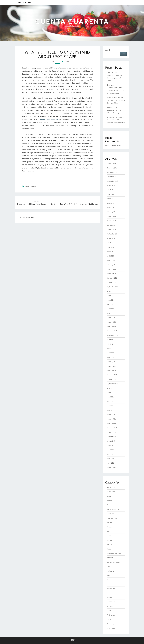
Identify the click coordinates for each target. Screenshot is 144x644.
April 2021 (110, 406)
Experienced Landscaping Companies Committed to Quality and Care (116, 100)
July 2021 (110, 392)
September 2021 (112, 384)
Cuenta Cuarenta (25, 2)
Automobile (111, 492)
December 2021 (112, 370)
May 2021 (110, 401)
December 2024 (112, 221)
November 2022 (112, 331)
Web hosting (111, 628)
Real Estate (111, 589)
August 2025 (111, 185)
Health (109, 545)
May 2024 (110, 252)
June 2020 (110, 450)
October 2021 (111, 379)
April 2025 (110, 203)
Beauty (109, 496)
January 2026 (111, 163)
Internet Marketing (113, 562)
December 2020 (112, 423)
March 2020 (111, 463)
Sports (109, 611)
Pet (108, 580)
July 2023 (110, 296)
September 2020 (112, 437)
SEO (108, 593)
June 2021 (110, 397)
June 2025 (110, 194)
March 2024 (111, 260)
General (109, 540)
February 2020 (112, 467)
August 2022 (111, 340)
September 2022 (112, 335)
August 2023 (111, 291)
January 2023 (111, 322)
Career (109, 505)
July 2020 (110, 445)
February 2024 (112, 265)
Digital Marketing (113, 509)
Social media (111, 602)
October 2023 (111, 282)
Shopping (110, 597)
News (109, 575)
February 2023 (112, 318)
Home (109, 549)
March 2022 (111, 357)
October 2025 (111, 177)
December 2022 (112, 326)
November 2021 (112, 375)
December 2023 (112, 274)
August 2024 (111, 238)
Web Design (111, 624)
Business (110, 500)
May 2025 (110, 199)
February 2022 (112, 362)
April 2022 (110, 353)
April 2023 (110, 309)
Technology (111, 615)
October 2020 (111, 432)
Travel (109, 619)
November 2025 (112, 172)
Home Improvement (114, 553)
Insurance (110, 558)
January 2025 (111, 216)
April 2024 (110, 256)
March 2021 (111, 410)
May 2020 (110, 454)
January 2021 (111, 419)
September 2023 (112, 287)
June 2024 (110, 247)
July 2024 (110, 243)
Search (108, 50)
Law (108, 567)
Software (110, 606)
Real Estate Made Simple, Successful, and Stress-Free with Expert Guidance (116, 120)
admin (66, 61)
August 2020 (111, 441)
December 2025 (112, 168)
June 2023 (110, 300)
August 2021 (111, 388)
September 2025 (112, 181)
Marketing (110, 571)
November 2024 (112, 225)
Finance (109, 527)
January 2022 (111, 366)
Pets (108, 584)
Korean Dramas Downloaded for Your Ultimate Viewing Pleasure (116, 110)
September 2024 (112, 234)
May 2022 (110, 348)
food (108, 531)
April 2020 (110, 459)
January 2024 (111, 269)
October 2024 (111, 229)
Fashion (109, 522)
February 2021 (112, 415)
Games (109, 536)
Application (111, 487)
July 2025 (110, 190)
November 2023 (112, 278)
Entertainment (30, 186)
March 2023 (111, 313)
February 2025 (112, 212)
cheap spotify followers (48, 119)
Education (110, 514)
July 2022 (110, 344)
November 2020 (112, 428)
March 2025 (111, 207)
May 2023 (110, 304)
